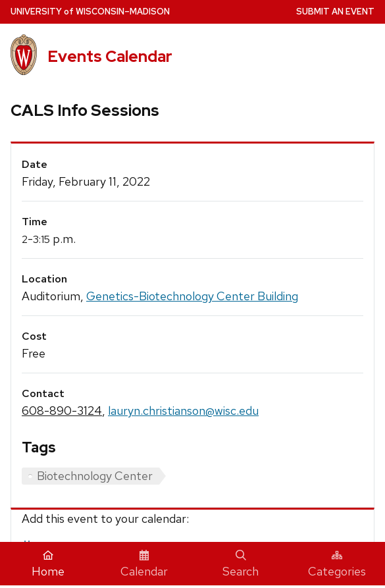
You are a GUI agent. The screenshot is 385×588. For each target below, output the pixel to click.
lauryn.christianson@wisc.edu (183, 411)
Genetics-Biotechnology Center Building (192, 296)
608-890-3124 (62, 411)
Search (241, 564)
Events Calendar (110, 56)
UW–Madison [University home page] (90, 12)
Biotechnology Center (95, 476)
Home (48, 564)
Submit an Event (335, 12)
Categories (337, 564)
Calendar (144, 564)
